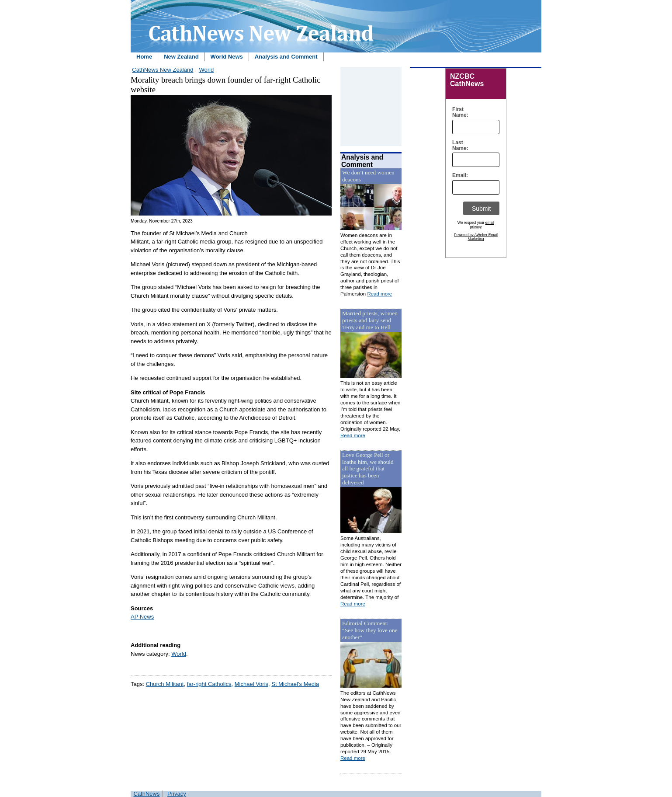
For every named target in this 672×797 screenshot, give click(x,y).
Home (144, 57)
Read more (379, 294)
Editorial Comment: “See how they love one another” (370, 630)
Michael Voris (251, 684)
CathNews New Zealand (163, 70)
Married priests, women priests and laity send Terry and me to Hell (370, 320)
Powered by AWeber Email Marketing (476, 237)
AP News (142, 617)
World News (227, 57)
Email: (458, 176)
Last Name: (458, 146)
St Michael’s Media (295, 684)
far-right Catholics (209, 684)
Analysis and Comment (286, 57)
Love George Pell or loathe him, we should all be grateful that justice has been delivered (368, 469)
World (206, 70)
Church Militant (165, 684)
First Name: (458, 112)
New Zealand (181, 57)
